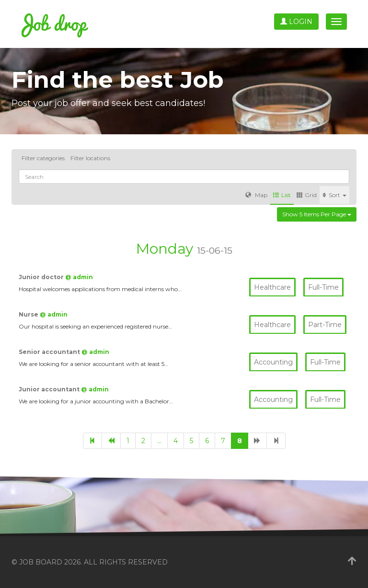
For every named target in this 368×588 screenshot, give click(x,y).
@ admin (79, 277)
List (282, 195)
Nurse (29, 314)
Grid (307, 195)
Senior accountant (50, 352)
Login (296, 22)
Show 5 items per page (317, 214)
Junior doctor (42, 277)
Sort (334, 195)
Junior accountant (50, 389)
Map (256, 195)
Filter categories (43, 158)
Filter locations (90, 158)
